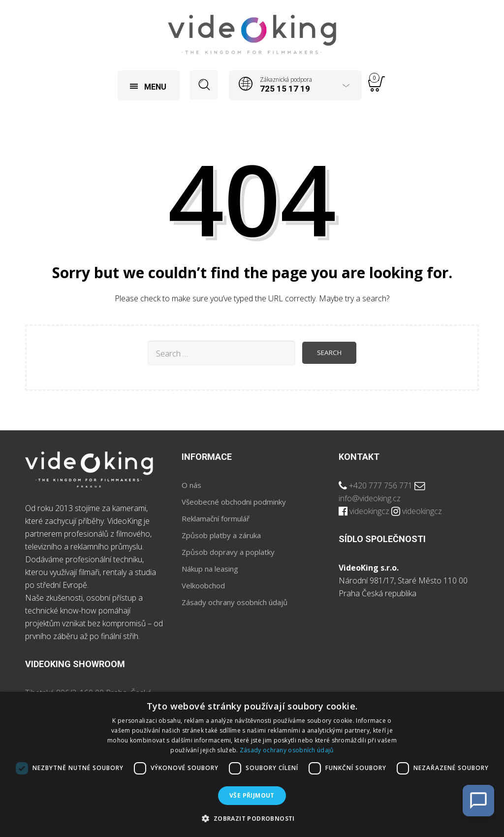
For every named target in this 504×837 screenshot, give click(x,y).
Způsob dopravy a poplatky (228, 553)
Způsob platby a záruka (221, 536)
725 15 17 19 (286, 89)
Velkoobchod (203, 586)
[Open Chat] (478, 801)
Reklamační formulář (216, 519)
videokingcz (369, 512)
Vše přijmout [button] (252, 795)
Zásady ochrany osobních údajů (235, 603)
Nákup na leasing (210, 570)
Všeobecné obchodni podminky (234, 503)
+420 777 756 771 (381, 486)
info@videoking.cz (370, 499)
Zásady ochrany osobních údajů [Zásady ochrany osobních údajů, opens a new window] (287, 750)
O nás (191, 486)
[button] (252, 819)
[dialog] (252, 764)
